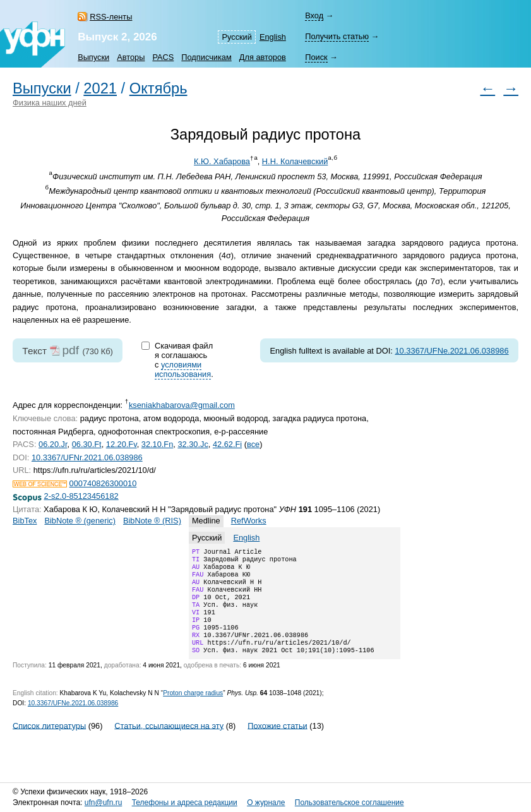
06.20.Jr (53, 444)
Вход (314, 15)
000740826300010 (103, 483)
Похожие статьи (277, 743)
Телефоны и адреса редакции (185, 803)
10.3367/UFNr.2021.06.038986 (87, 457)
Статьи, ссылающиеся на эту (169, 743)
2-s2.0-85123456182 (81, 496)
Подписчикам (206, 57)
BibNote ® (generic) (80, 521)
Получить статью (337, 36)
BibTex (25, 521)
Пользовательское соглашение (349, 803)
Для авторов (263, 57)
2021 (100, 88)
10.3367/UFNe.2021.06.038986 (451, 351)
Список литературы (49, 743)
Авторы (131, 57)
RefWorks (249, 521)
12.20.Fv (122, 444)
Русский (236, 37)
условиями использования (183, 369)
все (253, 444)
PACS (163, 57)
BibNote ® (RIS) (152, 521)
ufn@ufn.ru (104, 803)
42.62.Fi (227, 444)
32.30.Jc (193, 444)
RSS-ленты (111, 17)
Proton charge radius (193, 711)
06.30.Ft (87, 444)
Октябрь (158, 88)
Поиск (316, 57)
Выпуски (93, 57)
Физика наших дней (50, 103)
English (273, 37)
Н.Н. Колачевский (295, 161)
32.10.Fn (158, 444)
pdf (70, 350)
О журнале (266, 803)
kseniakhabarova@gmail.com (182, 405)
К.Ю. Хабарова (222, 161)
